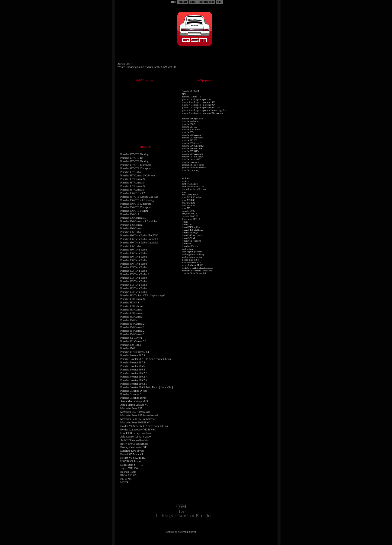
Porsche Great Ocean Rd (194, 273)
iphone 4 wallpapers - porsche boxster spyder (204, 110)
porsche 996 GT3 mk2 (193, 146)
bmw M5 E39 (189, 205)
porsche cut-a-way (191, 170)
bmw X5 (186, 208)
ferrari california (190, 246)
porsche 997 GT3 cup (192, 157)
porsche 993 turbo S (192, 143)
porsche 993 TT (189, 140)
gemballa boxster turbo (193, 165)
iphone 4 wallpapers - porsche (196, 99)
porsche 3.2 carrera (191, 129)
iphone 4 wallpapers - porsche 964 (199, 105)
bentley (185, 181)
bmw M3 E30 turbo (191, 197)
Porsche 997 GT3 (190, 91)
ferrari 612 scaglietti (192, 241)
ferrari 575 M (188, 238)
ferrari (185, 222)
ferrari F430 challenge (193, 230)
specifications (206, 2)
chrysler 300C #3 (190, 216)
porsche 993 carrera (191, 135)
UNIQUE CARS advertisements (198, 268)
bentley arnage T (190, 184)
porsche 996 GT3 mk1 (193, 148)
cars (173, 2)
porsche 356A (189, 124)
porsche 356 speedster (192, 119)
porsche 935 (188, 132)
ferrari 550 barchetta (192, 235)
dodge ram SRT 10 (191, 219)
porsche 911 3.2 (189, 127)
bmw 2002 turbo (190, 195)
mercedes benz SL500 (192, 265)
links (193, 2)
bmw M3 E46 (189, 200)
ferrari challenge (190, 233)
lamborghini (188, 249)
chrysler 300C (189, 211)
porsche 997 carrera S (192, 154)
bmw (184, 192)
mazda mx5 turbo (190, 260)
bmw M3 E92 (189, 203)
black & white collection (194, 189)
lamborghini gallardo (192, 252)
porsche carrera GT (191, 159)
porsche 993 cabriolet (192, 138)
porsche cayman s (190, 162)
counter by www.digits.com (181, 532)
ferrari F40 (187, 243)
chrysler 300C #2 (190, 214)
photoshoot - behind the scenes (197, 271)
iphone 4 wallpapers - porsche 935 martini (202, 113)
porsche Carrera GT (191, 97)
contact (183, 2)
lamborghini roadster (192, 257)
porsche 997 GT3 (190, 151)
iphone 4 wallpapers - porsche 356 (199, 102)
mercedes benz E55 (191, 262)
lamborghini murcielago (194, 254)
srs (219, 2)
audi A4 (186, 178)
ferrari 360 (187, 224)
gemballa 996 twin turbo (194, 167)
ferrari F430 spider (191, 227)
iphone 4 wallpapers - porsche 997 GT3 (201, 107)
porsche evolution (190, 121)
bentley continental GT (193, 186)
